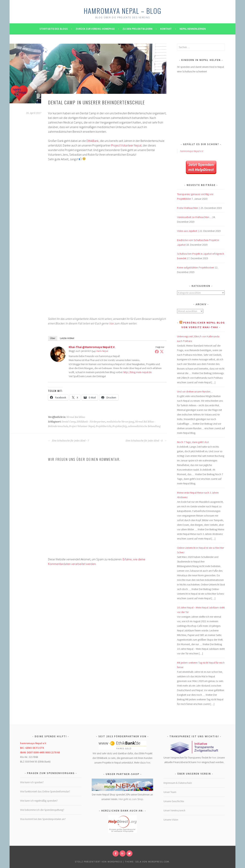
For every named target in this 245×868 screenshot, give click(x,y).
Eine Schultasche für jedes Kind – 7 (69, 441)
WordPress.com (159, 862)
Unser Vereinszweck (174, 810)
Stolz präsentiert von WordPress (99, 862)
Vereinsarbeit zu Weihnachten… (194, 217)
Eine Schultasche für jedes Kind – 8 (146, 441)
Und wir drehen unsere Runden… (195, 391)
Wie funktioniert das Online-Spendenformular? (45, 791)
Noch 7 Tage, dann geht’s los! (193, 442)
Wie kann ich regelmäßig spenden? (39, 801)
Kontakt (166, 29)
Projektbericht (103, 426)
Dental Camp (69, 422)
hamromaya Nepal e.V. (192, 151)
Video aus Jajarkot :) (188, 231)
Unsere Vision (171, 820)
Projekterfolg (120, 426)
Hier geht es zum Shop (131, 799)
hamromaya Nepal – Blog (122, 11)
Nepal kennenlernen (193, 29)
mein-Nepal (102, 351)
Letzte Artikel (67, 338)
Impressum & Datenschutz (178, 783)
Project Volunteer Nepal (126, 145)
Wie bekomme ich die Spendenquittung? (42, 810)
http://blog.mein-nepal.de (138, 372)
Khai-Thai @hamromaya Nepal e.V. (92, 347)
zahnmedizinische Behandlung (144, 426)
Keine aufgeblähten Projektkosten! (196, 267)
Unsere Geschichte (174, 801)
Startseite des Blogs (54, 29)
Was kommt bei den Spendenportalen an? (43, 819)
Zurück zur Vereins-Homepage (95, 29)
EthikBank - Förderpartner (91, 422)
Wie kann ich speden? (32, 782)
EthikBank (93, 141)
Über (53, 338)
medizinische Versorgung (120, 422)
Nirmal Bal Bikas (76, 417)
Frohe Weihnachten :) (189, 208)
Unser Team (170, 792)
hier (112, 323)
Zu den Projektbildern (137, 29)
